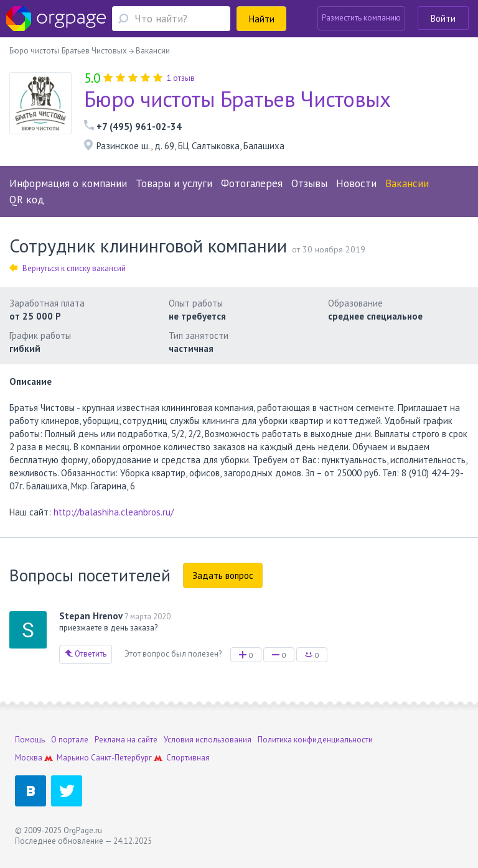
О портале (70, 740)
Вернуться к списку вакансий (68, 268)
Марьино (73, 758)
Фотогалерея (252, 183)
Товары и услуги (174, 183)
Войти (443, 18)
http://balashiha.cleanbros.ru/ (114, 512)
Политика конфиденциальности (315, 740)
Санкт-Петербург (121, 758)
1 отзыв (181, 78)
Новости (356, 183)
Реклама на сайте (126, 740)
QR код (27, 200)
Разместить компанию (361, 18)
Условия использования (208, 740)
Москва (29, 758)
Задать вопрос (223, 575)
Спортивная (188, 758)
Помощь (30, 740)
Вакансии (407, 183)
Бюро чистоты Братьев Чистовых (237, 99)
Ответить (86, 654)
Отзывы (309, 183)
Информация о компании (68, 183)
